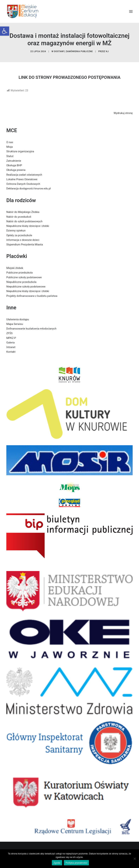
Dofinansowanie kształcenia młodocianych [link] (31, 329)
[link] (5, 31)
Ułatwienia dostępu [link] (18, 319)
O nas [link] (10, 142)
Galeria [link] (10, 343)
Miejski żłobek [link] (15, 268)
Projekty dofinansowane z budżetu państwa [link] (32, 296)
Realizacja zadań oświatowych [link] (24, 175)
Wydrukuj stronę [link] (123, 113)
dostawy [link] (59, 51)
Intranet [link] (11, 347)
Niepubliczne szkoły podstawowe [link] (26, 287)
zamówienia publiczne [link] (79, 51)
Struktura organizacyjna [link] (20, 151)
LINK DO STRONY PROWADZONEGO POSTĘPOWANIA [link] (69, 77)
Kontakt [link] (11, 352)
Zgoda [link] (57, 863)
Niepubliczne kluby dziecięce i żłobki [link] (28, 226)
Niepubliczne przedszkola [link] (21, 282)
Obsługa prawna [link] (16, 170)
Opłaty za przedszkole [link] (19, 235)
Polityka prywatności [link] (76, 863)
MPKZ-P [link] (11, 338)
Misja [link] (10, 147)
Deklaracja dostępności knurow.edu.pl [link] (29, 189)
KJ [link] (107, 51)
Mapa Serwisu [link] (15, 324)
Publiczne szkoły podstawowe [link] (24, 277)
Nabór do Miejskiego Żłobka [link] (23, 212)
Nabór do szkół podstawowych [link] (24, 221)
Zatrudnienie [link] (14, 161)
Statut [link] (10, 156)
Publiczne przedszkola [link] (19, 273)
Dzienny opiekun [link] (16, 231)
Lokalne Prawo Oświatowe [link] (22, 179)
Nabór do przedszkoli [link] (19, 217)
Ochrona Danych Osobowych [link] (23, 184)
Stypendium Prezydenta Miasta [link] (25, 245)
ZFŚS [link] (9, 333)
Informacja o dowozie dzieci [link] (23, 240)
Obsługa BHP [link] (14, 165)
